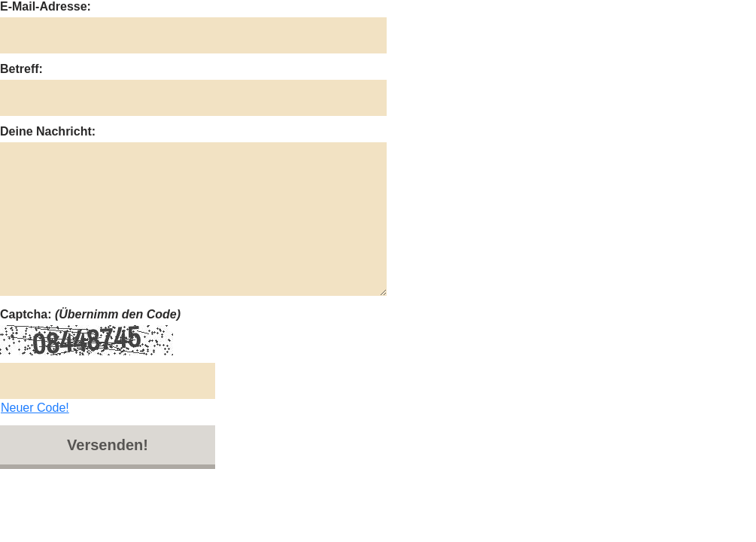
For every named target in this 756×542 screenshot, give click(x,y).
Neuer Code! (35, 408)
